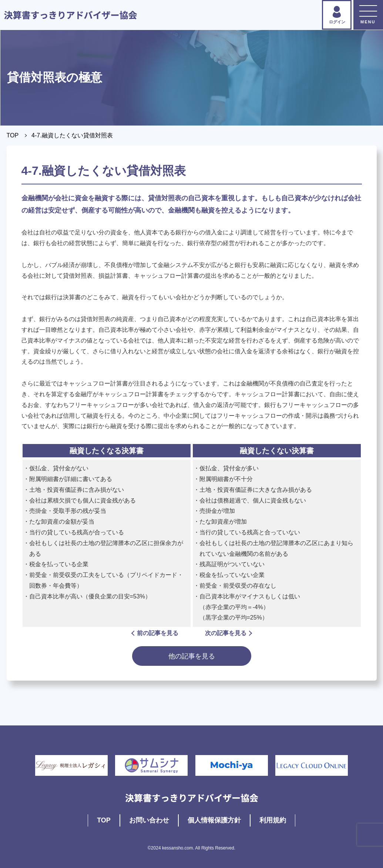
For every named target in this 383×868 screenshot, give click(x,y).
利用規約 (273, 820)
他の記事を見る (192, 656)
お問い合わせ (149, 820)
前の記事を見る (155, 633)
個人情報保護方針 (214, 820)
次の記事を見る (228, 633)
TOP (13, 135)
